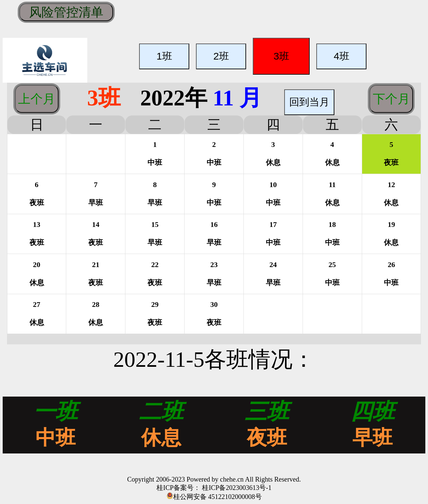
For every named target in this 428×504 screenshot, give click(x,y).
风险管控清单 (66, 12)
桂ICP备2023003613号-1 (236, 488)
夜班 (267, 438)
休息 (161, 438)
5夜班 (391, 153)
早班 (372, 438)
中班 (56, 438)
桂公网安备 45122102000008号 (218, 497)
